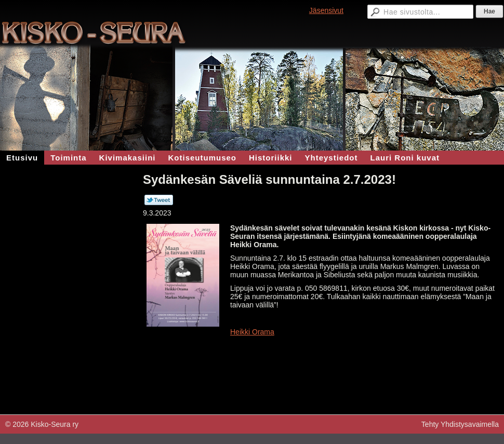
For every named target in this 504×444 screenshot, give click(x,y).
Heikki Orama (252, 332)
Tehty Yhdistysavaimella (460, 424)
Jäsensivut (326, 10)
